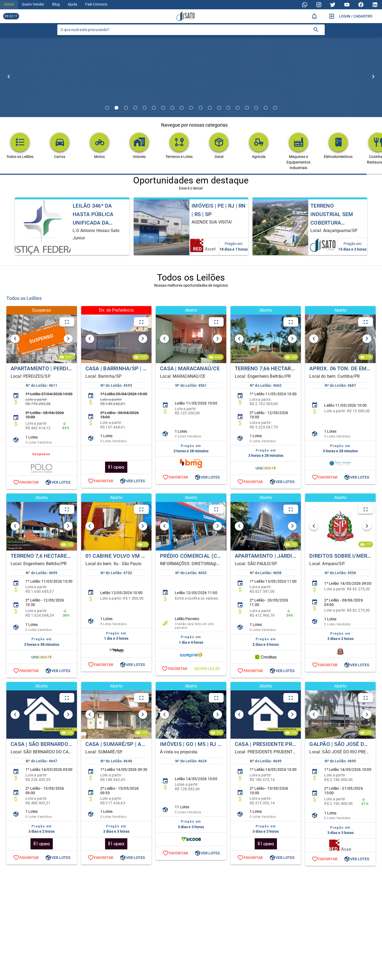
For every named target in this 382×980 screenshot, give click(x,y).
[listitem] (42, 399)
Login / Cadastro (356, 16)
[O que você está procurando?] (185, 30)
